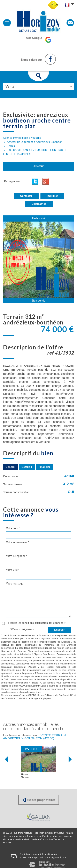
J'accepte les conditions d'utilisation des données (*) (37, 623)
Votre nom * (13, 528)
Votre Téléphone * (17, 556)
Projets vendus (50, 836)
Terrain (11, 146)
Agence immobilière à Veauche (22, 138)
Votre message (15, 584)
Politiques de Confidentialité (59, 695)
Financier (44, 467)
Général (10, 467)
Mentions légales (17, 836)
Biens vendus (34, 836)
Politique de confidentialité (38, 839)
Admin (20, 839)
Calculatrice (39, 204)
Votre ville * (13, 570)
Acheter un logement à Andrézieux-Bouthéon (35, 142)
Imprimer (52, 196)
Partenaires (10, 839)
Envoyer (59, 630)
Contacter (26, 196)
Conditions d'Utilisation (16, 698)
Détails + (27, 467)
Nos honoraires (66, 836)
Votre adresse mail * (18, 542)
